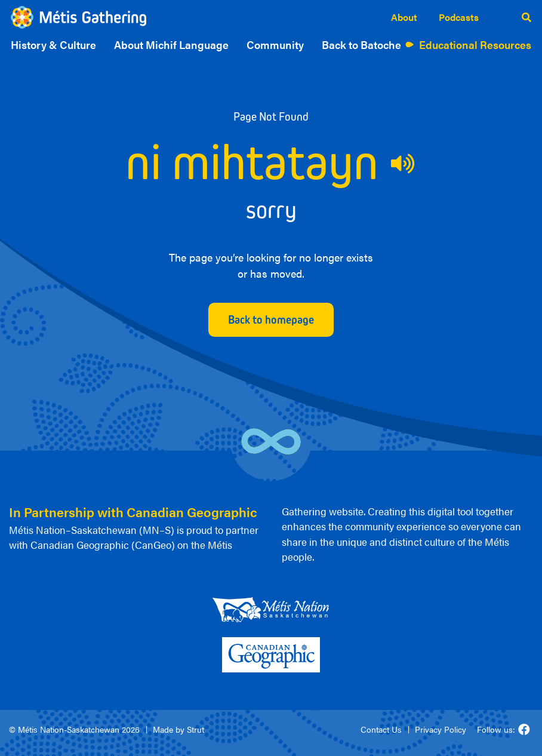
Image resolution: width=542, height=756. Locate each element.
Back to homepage (271, 320)
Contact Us (381, 729)
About (404, 17)
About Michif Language (171, 45)
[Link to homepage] (78, 17)
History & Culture (53, 45)
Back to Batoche (361, 45)
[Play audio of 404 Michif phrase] (404, 164)
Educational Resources (475, 45)
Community (275, 45)
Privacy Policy (441, 729)
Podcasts (459, 17)
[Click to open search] (526, 17)
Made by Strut (178, 729)
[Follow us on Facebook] (524, 730)
